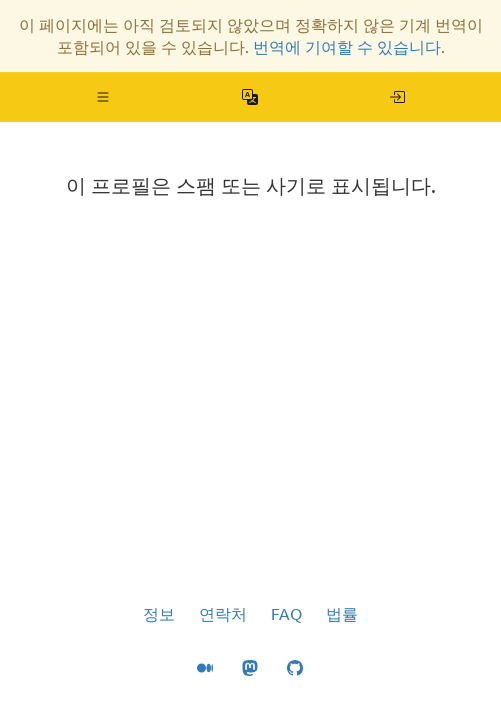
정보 (159, 614)
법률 (342, 614)
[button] (103, 97)
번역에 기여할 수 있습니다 (347, 47)
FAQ (286, 614)
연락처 (223, 614)
